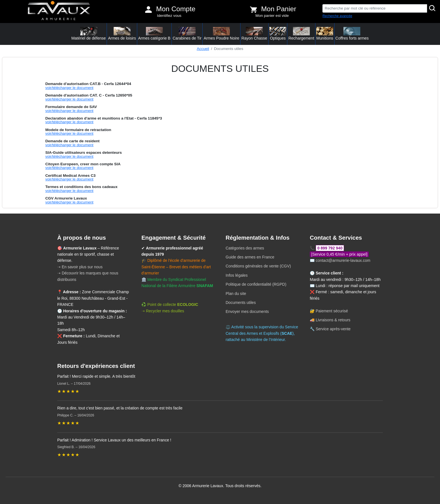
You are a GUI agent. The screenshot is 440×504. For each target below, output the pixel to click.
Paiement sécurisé (332, 311)
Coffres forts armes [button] (352, 34)
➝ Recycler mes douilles (163, 311)
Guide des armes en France (250, 257)
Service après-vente (333, 329)
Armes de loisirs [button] (122, 34)
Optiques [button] (278, 34)
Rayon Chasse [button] (254, 34)
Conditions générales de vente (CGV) (258, 266)
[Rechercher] (432, 8)
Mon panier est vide (272, 16)
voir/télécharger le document (69, 88)
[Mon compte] (148, 10)
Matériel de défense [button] (89, 34)
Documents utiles (241, 303)
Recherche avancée (337, 16)
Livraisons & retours (333, 320)
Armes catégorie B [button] (154, 34)
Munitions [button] (325, 34)
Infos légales (237, 275)
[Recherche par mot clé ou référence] (375, 8)
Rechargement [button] (301, 34)
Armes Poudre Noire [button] (222, 34)
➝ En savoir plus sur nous (80, 267)
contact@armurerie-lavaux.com (343, 260)
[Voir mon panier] (254, 10)
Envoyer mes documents (247, 311)
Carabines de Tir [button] (187, 34)
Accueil (203, 49)
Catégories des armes (245, 248)
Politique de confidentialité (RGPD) (256, 284)
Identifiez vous (169, 16)
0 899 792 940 (330, 248)
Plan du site (236, 294)
